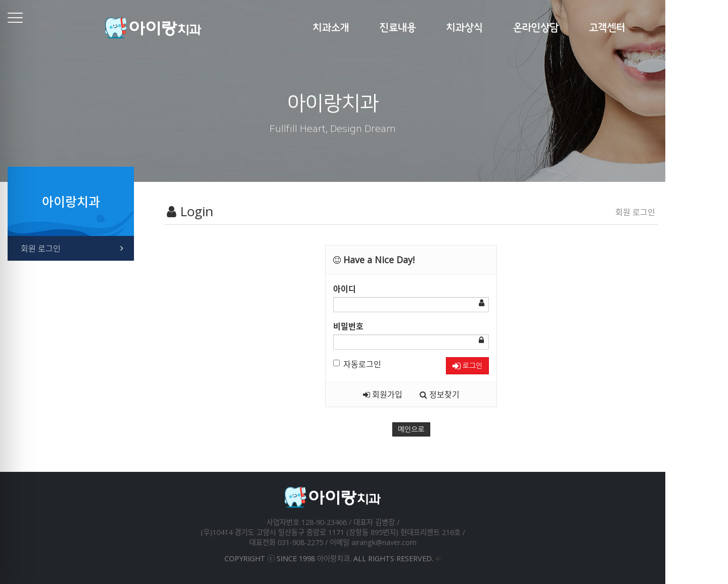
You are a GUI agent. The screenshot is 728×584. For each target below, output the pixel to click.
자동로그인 (389, 364)
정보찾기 (471, 395)
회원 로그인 (51, 249)
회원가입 (414, 395)
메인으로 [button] (443, 429)
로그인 (499, 366)
